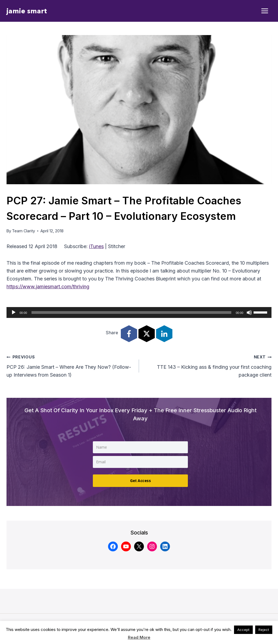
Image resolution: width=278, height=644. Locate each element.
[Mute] (249, 312)
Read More (139, 637)
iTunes (96, 246)
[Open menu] (265, 11)
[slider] (132, 312)
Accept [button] (243, 630)
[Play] (14, 312)
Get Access (140, 479)
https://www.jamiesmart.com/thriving (48, 287)
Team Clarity (23, 231)
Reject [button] (264, 630)
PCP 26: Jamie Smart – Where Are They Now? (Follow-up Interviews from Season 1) (70, 365)
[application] (139, 312)
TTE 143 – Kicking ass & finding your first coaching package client (208, 365)
